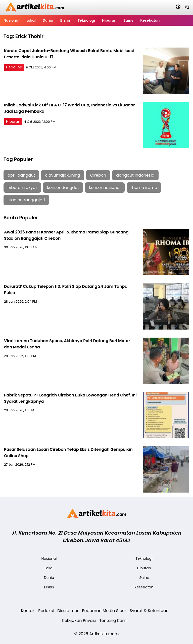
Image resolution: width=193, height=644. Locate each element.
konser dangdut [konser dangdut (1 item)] (63, 188)
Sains (128, 20)
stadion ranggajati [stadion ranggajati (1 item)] (26, 200)
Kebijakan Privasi (79, 620)
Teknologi (86, 20)
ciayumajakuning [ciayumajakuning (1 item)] (63, 175)
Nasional (11, 20)
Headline (14, 67)
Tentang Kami (113, 620)
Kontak (28, 611)
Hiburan (109, 20)
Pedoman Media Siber (104, 611)
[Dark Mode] (178, 8)
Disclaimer (68, 611)
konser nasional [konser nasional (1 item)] (105, 188)
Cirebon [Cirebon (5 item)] (98, 175)
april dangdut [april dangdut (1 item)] (21, 175)
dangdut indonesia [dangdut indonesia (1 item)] (135, 175)
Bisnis (65, 20)
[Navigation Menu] (187, 8)
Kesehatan (150, 20)
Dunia (48, 20)
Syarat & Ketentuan (149, 611)
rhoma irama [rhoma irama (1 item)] (144, 188)
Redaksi (46, 611)
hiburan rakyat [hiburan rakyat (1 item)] (22, 188)
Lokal (31, 20)
